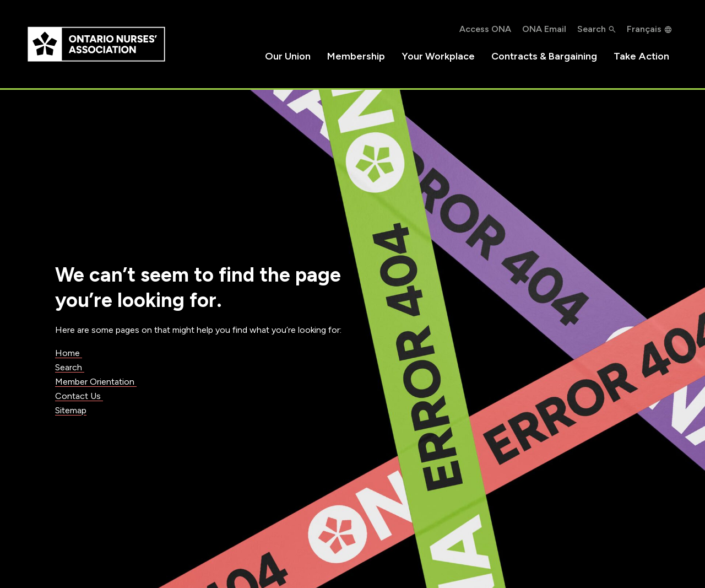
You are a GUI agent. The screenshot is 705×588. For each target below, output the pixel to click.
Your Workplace (438, 56)
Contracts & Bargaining (544, 56)
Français (644, 29)
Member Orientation (96, 382)
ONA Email (544, 29)
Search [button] (592, 29)
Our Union (288, 56)
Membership (356, 56)
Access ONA (485, 29)
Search (70, 367)
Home (69, 353)
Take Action (641, 56)
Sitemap (71, 410)
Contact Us (79, 396)
